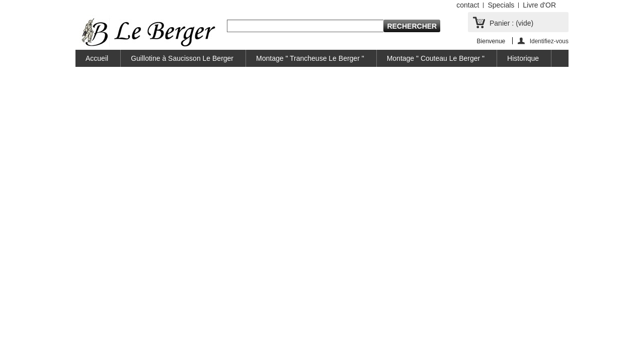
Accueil (97, 58)
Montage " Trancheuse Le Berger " (310, 58)
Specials (501, 5)
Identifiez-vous (549, 41)
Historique (523, 58)
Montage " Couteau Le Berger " (436, 58)
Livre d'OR (539, 5)
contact (468, 5)
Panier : (511, 23)
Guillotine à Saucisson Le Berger (182, 58)
